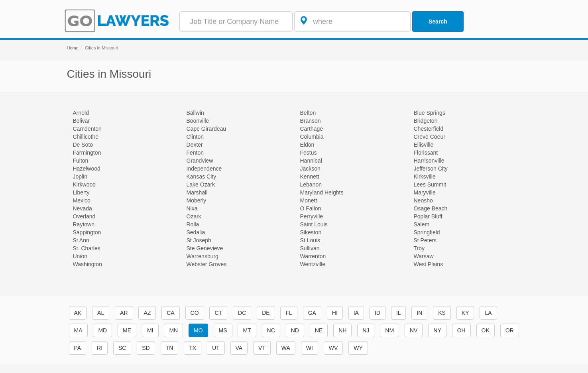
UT (216, 348)
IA (356, 313)
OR (510, 330)
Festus (309, 153)
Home (73, 48)
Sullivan (310, 248)
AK (78, 313)
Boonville (198, 121)
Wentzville (313, 264)
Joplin (80, 177)
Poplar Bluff (428, 216)
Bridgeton (426, 121)
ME (127, 330)
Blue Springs (430, 113)
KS (442, 313)
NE (319, 330)
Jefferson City (431, 169)
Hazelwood (87, 169)
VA (239, 348)
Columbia (312, 137)
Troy (419, 248)
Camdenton (87, 129)
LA (488, 313)
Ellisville (424, 145)
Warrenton (313, 256)
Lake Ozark (201, 185)
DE (266, 313)
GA (312, 313)
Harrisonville (429, 161)
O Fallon (311, 208)
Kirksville (425, 177)
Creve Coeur (430, 137)
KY (465, 313)
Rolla (193, 224)
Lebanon (311, 185)
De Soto (83, 145)
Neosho (423, 200)
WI (310, 348)
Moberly (197, 200)
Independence (204, 169)
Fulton (81, 161)
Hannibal (311, 161)
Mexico (82, 200)
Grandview (200, 161)
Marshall (197, 192)
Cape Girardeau (206, 129)
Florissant (426, 153)
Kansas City (202, 177)
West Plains (429, 264)
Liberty (81, 192)
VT (262, 348)
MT (247, 330)
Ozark (194, 216)
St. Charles (87, 248)
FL (289, 313)
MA (78, 330)
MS (223, 330)
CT (218, 313)
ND (295, 330)
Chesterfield (429, 129)
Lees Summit (430, 185)
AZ (147, 313)
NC (271, 330)
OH (461, 330)
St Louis (310, 240)
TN (170, 348)
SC (122, 348)
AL (101, 313)
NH (342, 330)
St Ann (81, 240)
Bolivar (82, 121)
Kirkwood (85, 185)
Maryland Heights (322, 192)
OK (486, 330)
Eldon (307, 145)
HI (335, 313)
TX (193, 348)
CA (170, 313)
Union (80, 256)
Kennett (310, 177)
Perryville (312, 216)
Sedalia (196, 232)
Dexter (195, 145)
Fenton (195, 153)
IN (419, 313)
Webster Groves (207, 264)
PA (78, 348)
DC (242, 313)
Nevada (83, 208)
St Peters (425, 240)
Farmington (87, 153)
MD (102, 330)
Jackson (310, 169)
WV (333, 348)
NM (389, 330)
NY (437, 330)
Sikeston (311, 232)
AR (124, 313)
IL (399, 313)
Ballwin (195, 113)
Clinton (195, 137)
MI (150, 330)
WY (358, 348)
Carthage (312, 129)
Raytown (84, 224)
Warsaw (424, 256)
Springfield (427, 232)
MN (173, 330)
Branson (311, 121)
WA (286, 348)
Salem (422, 224)
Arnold (81, 113)
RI (100, 348)
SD (146, 348)
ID (378, 313)
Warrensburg (203, 256)
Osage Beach (431, 208)
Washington (88, 264)
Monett (309, 200)
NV (414, 330)
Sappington (87, 232)
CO (195, 313)
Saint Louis (314, 224)
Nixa (192, 208)
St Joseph (199, 240)
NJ (366, 330)
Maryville (425, 192)
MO (198, 330)
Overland (84, 216)
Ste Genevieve (205, 248)
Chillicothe (86, 137)
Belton (308, 113)
